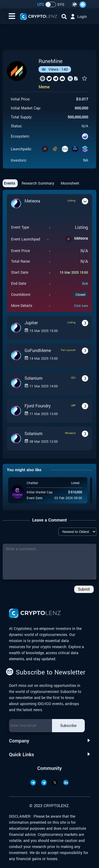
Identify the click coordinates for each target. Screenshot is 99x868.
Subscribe (68, 726)
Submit (84, 589)
